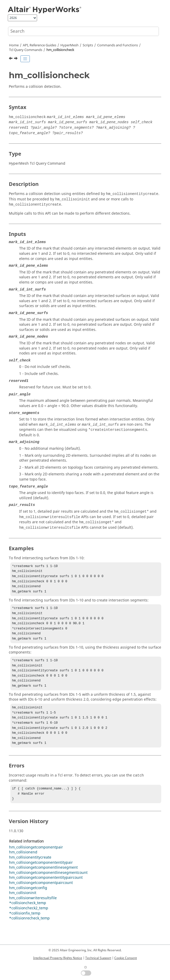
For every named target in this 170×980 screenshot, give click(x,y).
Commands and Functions (118, 45)
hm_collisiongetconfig (28, 903)
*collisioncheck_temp (28, 919)
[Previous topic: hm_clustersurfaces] (11, 59)
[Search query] (83, 31)
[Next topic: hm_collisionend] (16, 59)
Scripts (88, 45)
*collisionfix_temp (25, 929)
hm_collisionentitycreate (30, 873)
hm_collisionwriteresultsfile (33, 914)
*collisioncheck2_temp (29, 924)
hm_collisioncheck (60, 50)
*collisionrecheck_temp (29, 934)
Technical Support (98, 958)
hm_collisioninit (23, 908)
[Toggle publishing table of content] (25, 59)
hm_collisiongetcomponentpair (36, 863)
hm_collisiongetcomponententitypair (41, 878)
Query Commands (26, 50)
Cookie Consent (126, 958)
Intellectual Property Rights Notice (58, 958)
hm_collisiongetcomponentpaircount (41, 898)
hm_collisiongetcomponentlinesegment (43, 883)
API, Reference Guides (40, 45)
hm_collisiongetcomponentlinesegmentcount (48, 888)
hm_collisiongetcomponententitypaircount (46, 893)
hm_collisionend (23, 868)
